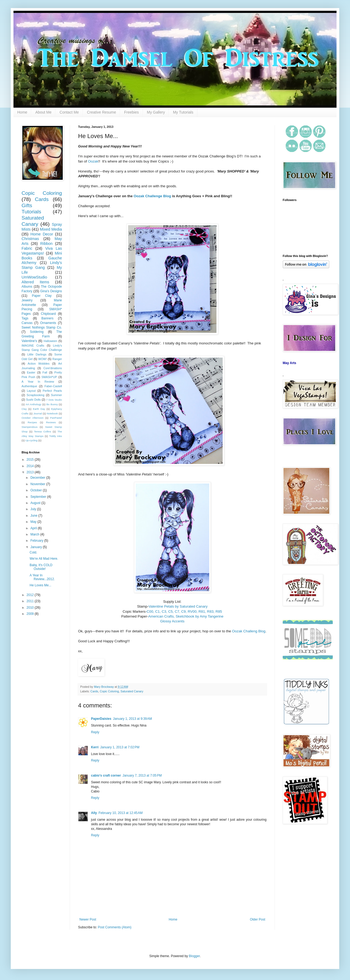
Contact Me (69, 112)
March (35, 534)
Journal (38, 413)
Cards (94, 691)
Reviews (51, 422)
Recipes (32, 422)
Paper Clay (42, 296)
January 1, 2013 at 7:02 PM (120, 747)
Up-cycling (31, 440)
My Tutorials (183, 112)
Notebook (52, 413)
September (39, 497)
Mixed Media (51, 229)
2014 (31, 466)
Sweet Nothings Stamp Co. (42, 327)
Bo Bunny (52, 404)
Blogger (194, 956)
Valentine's (29, 341)
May (34, 522)
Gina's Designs (51, 291)
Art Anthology (33, 404)
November (38, 484)
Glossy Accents (172, 621)
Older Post (258, 919)
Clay (24, 409)
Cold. (33, 552)
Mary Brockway (104, 687)
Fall (45, 372)
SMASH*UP (49, 377)
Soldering (37, 332)
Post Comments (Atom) (115, 927)
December (38, 478)
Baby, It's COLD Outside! (41, 567)
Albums (27, 287)
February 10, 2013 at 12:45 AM (121, 813)
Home (22, 112)
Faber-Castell (53, 386)
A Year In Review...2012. (42, 577)
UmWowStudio (34, 277)
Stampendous (29, 427)
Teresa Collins (43, 431)
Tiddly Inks (56, 436)
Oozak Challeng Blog (249, 631)
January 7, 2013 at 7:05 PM (142, 775)
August (36, 503)
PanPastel (56, 418)
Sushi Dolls (34, 400)
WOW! (43, 359)
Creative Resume (101, 112)
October (37, 490)
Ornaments (48, 323)
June (34, 516)
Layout (31, 391)
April (34, 528)
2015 (31, 460)
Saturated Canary (132, 691)
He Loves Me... (41, 585)
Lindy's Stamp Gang (42, 265)
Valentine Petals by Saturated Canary (178, 606)
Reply (95, 732)
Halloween (50, 341)
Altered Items (35, 282)
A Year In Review (38, 382)
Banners (48, 318)
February (37, 541)
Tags (25, 318)
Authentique (29, 386)
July (34, 509)
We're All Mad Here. (44, 559)
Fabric (27, 248)
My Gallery (156, 112)
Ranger (57, 359)
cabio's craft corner (106, 775)
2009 (31, 614)
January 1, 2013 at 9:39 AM (132, 719)
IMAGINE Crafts (33, 346)
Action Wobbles (39, 364)
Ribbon (47, 244)
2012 (31, 595)
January (37, 547)
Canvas (27, 323)
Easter (31, 372)
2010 (31, 608)
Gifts (27, 205)
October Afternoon (33, 418)
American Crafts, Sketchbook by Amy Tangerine (186, 616)
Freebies (131, 112)
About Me (43, 112)
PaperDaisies (101, 719)
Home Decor (42, 234)
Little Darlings (37, 354)
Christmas (30, 239)
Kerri (95, 747)
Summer (56, 395)
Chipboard (48, 314)
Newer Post (88, 919)
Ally (94, 813)
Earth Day (39, 409)
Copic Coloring (109, 691)
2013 (31, 472)
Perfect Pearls (52, 391)
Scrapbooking (36, 395)
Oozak (93, 161)
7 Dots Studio (54, 400)
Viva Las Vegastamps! (42, 251)
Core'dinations (53, 368)
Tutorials (31, 212)
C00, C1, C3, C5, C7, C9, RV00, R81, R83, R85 (184, 611)
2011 (31, 601)
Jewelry (27, 300)
